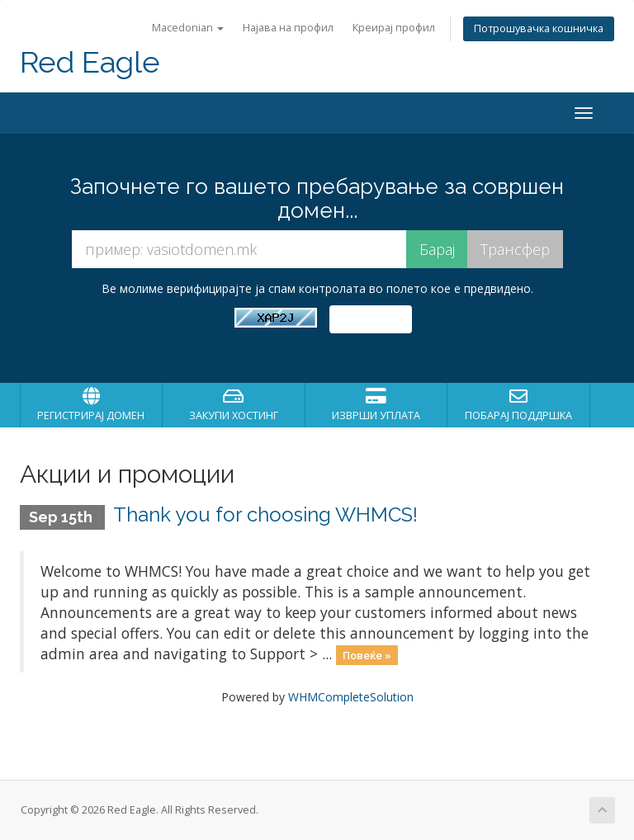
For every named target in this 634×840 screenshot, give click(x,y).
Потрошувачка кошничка (539, 28)
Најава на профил (288, 28)
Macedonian (188, 28)
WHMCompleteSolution (351, 697)
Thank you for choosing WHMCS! (265, 514)
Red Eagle (90, 62)
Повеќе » (367, 655)
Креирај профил (394, 28)
